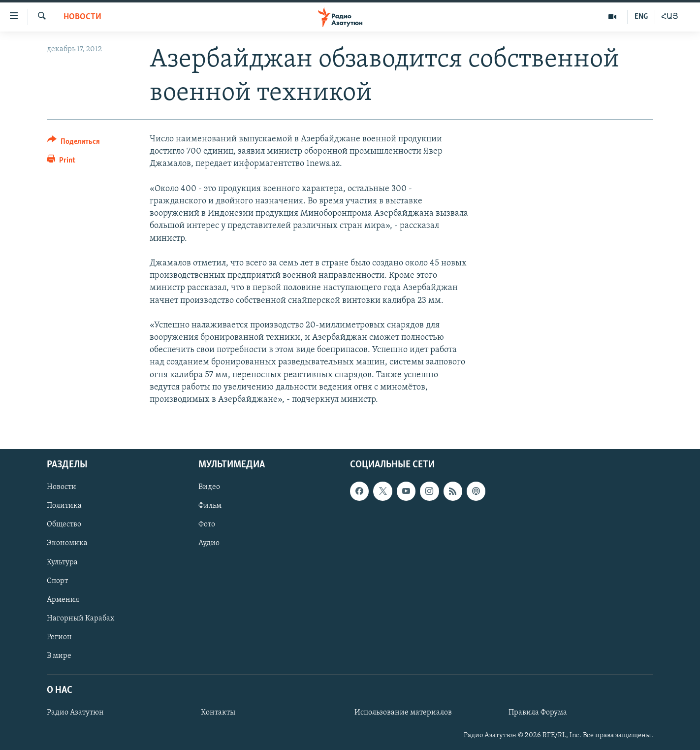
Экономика (67, 544)
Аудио (209, 544)
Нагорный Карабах (80, 619)
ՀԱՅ (670, 17)
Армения (63, 600)
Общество (64, 525)
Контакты (218, 713)
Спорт (57, 581)
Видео (209, 488)
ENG (641, 17)
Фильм (210, 506)
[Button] (74, 143)
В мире (59, 656)
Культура (62, 562)
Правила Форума (538, 713)
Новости (82, 17)
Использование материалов (403, 713)
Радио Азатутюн (75, 713)
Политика (64, 506)
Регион (59, 637)
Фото (207, 525)
